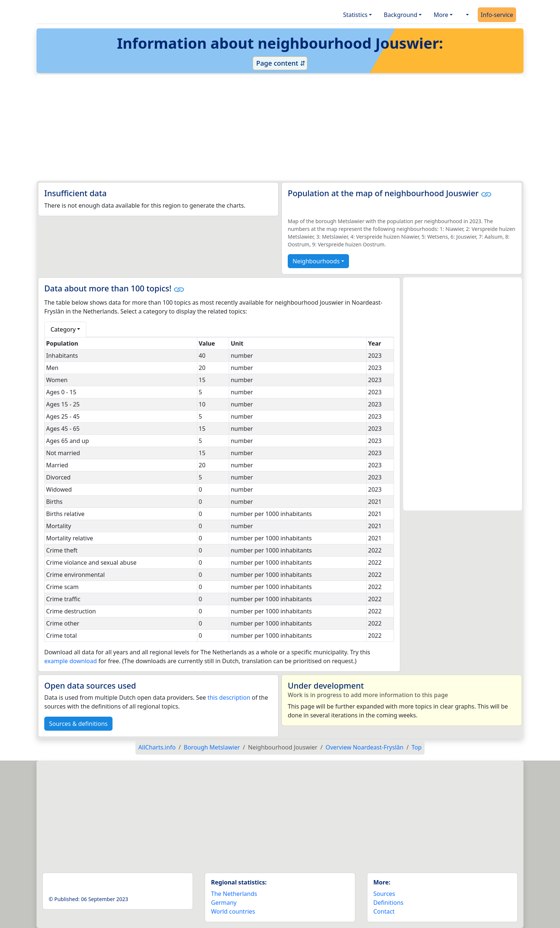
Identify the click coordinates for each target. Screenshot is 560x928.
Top (417, 747)
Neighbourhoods (316, 261)
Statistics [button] (355, 15)
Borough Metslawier (212, 747)
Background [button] (400, 15)
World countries (233, 911)
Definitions (388, 903)
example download (71, 661)
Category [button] (63, 329)
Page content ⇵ (280, 63)
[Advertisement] (262, 128)
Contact (384, 911)
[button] (467, 15)
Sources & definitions (78, 724)
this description (229, 697)
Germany (224, 903)
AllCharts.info (157, 747)
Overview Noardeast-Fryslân (364, 747)
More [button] (441, 15)
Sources (384, 894)
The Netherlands (234, 894)
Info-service (497, 15)
